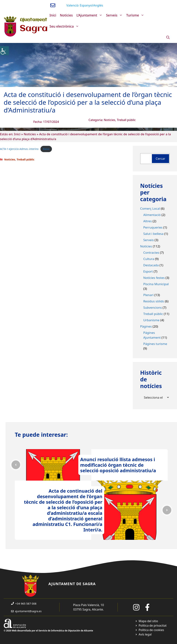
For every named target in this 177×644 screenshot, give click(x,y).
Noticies (66, 15)
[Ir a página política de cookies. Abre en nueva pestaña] (150, 630)
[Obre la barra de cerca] (168, 37)
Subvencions (153, 307)
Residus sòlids (154, 301)
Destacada (151, 265)
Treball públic (126, 120)
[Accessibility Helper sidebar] (4, 51)
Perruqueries (153, 227)
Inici (53, 15)
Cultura (149, 259)
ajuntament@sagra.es (28, 611)
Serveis (115, 15)
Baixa (46, 149)
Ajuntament (33, 20)
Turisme (136, 15)
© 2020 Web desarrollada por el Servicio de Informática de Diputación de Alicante (48, 631)
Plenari (149, 295)
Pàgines (146, 326)
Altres (148, 221)
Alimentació (152, 215)
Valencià (72, 5)
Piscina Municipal (156, 284)
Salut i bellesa (153, 234)
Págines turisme (155, 344)
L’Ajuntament (90, 15)
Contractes (151, 253)
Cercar (161, 159)
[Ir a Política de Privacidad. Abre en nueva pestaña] (151, 625)
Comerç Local (150, 208)
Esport (148, 271)
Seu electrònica (65, 26)
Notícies (110, 120)
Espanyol (86, 5)
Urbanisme (152, 320)
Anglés (98, 5)
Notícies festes (154, 278)
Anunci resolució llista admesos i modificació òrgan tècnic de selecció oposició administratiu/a (118, 465)
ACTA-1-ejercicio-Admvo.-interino (19, 149)
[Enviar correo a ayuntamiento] (53, 5)
